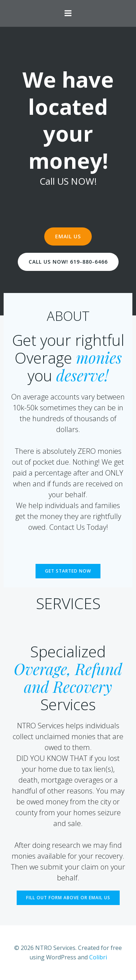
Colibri (98, 957)
